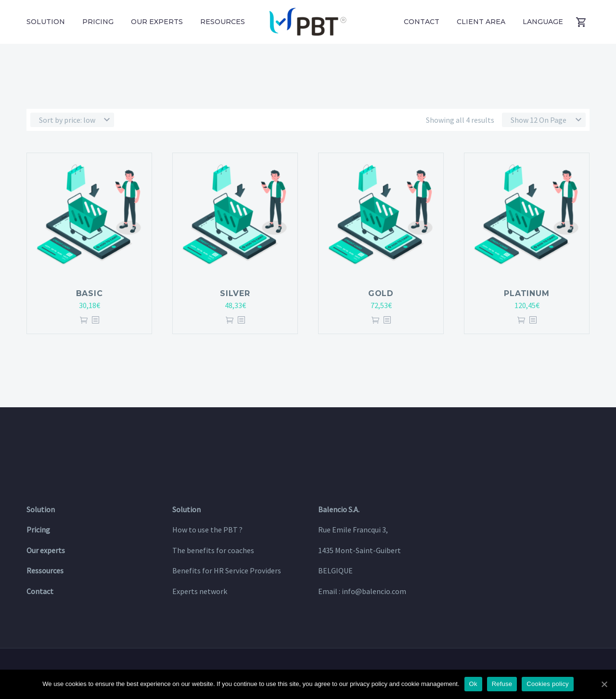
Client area (481, 22)
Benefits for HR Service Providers (227, 570)
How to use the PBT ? (207, 530)
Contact (422, 22)
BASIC (90, 293)
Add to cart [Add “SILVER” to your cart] (230, 320)
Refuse (502, 684)
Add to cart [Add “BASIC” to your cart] (84, 320)
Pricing (98, 22)
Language (543, 22)
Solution (46, 22)
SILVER (235, 293)
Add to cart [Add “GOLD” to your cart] (375, 320)
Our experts (157, 22)
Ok (473, 684)
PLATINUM (526, 293)
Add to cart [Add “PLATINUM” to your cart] (521, 320)
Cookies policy (547, 684)
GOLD (381, 293)
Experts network (200, 591)
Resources (223, 22)
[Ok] (604, 684)
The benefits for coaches (213, 550)
